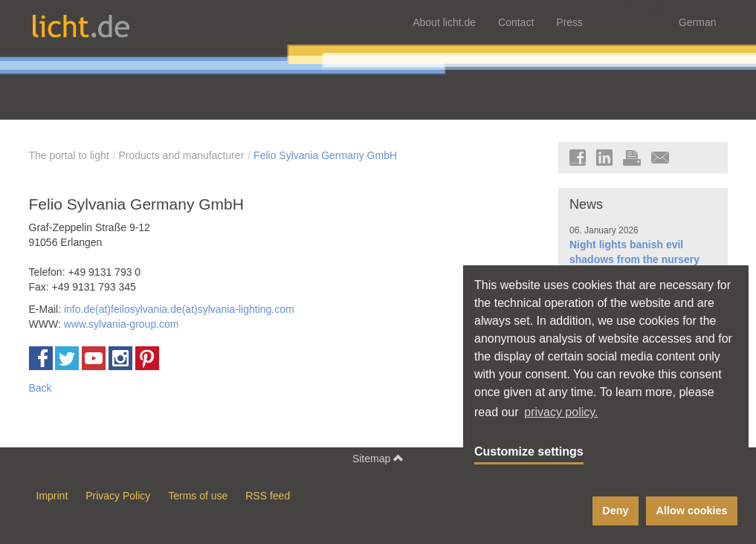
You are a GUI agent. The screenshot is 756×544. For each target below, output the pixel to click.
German (698, 22)
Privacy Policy (118, 496)
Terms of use (198, 496)
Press (569, 22)
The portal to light (69, 155)
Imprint (52, 496)
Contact (516, 22)
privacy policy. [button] (561, 412)
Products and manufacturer (181, 155)
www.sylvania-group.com (122, 324)
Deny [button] (615, 511)
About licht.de (444, 22)
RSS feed (268, 496)
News (586, 204)
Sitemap (378, 458)
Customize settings (529, 451)
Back (41, 388)
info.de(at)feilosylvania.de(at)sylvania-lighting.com (179, 309)
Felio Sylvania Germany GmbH (325, 155)
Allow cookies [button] (692, 511)
